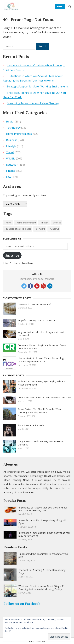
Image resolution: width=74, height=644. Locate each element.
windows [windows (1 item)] (55, 229)
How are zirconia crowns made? (35, 304)
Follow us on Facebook (22, 604)
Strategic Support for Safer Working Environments (38, 86)
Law (9, 177)
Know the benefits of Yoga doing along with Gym (43, 522)
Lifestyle (11, 146)
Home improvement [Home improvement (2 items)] (26, 223)
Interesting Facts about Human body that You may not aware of (44, 534)
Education (12, 165)
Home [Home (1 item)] (9, 223)
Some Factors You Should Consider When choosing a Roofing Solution (40, 411)
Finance (11, 171)
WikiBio (11, 159)
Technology (13, 128)
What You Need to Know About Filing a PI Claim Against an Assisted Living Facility (41, 587)
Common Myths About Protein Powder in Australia (44, 397)
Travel (10, 152)
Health (10, 122)
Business (12, 140)
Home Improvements (19, 134)
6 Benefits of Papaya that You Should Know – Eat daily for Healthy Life (44, 509)
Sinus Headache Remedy (31, 425)
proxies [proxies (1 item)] (57, 223)
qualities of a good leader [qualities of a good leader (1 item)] (18, 229)
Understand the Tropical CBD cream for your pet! (43, 555)
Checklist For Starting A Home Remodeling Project (42, 571)
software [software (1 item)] (41, 229)
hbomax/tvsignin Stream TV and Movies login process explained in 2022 (42, 360)
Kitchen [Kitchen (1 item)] (45, 223)
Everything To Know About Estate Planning (33, 103)
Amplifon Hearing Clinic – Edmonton (37, 320)
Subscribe (12, 255)
